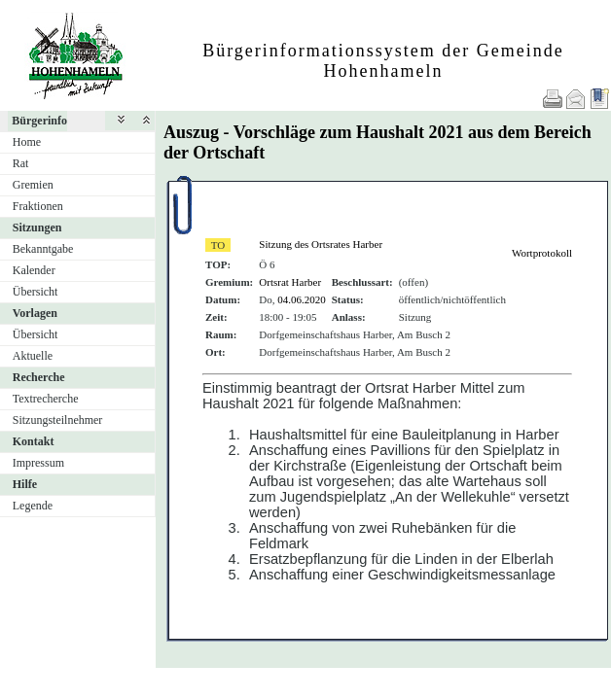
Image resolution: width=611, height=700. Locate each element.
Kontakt (34, 441)
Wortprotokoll (542, 253)
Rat (21, 163)
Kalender (34, 270)
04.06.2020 (302, 299)
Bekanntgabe (43, 249)
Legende (33, 506)
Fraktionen (38, 206)
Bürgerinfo (39, 121)
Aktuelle (33, 356)
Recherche (39, 377)
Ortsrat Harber (290, 282)
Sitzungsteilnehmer (58, 420)
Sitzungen (37, 227)
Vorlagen (35, 313)
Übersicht (36, 292)
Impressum (38, 463)
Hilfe (25, 484)
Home (27, 142)
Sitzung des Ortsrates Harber (321, 244)
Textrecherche (46, 399)
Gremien (33, 185)
